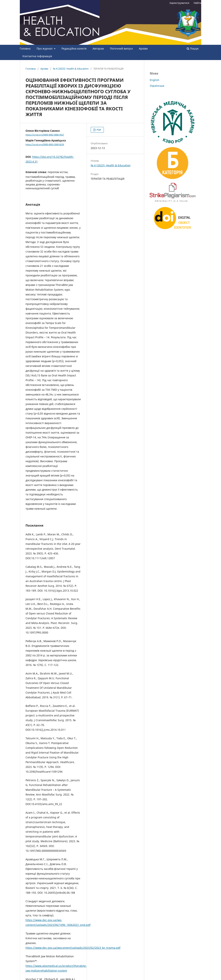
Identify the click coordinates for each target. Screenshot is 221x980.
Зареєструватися (179, 3)
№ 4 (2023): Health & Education (71, 69)
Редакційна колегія (74, 49)
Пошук (193, 49)
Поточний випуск (121, 49)
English (155, 80)
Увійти (197, 3)
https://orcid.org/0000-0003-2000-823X (45, 144)
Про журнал (45, 49)
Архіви (143, 49)
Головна (25, 49)
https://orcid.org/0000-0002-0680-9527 (45, 135)
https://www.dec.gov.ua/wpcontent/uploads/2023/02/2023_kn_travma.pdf (73, 948)
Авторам (98, 49)
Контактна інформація (37, 56)
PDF (99, 130)
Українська (157, 86)
